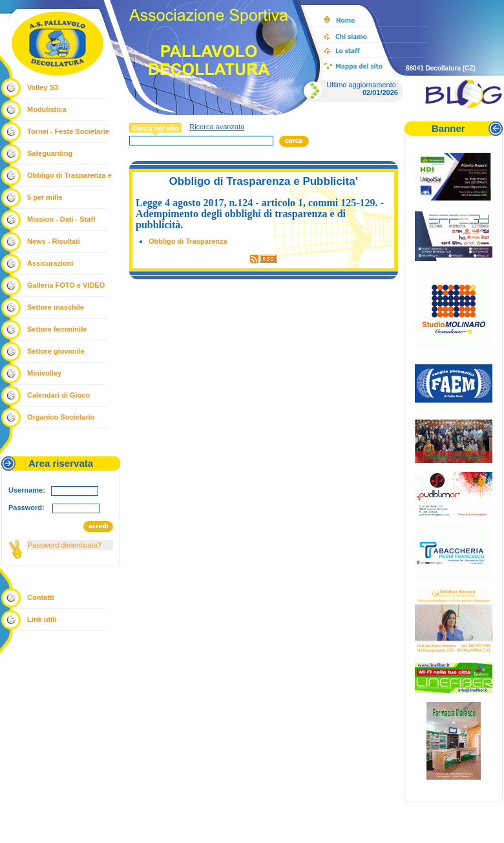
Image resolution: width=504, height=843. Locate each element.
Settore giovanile (56, 351)
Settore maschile (56, 307)
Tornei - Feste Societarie (68, 131)
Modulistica (47, 109)
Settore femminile (57, 329)
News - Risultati (54, 241)
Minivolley (44, 373)
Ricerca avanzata (217, 127)
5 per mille (45, 197)
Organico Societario (61, 417)
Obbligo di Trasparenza (188, 241)
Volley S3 (43, 87)
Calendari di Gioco (58, 395)
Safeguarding (50, 153)
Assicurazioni (50, 263)
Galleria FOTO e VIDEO (66, 285)
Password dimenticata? (65, 545)
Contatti (41, 597)
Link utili (42, 619)
